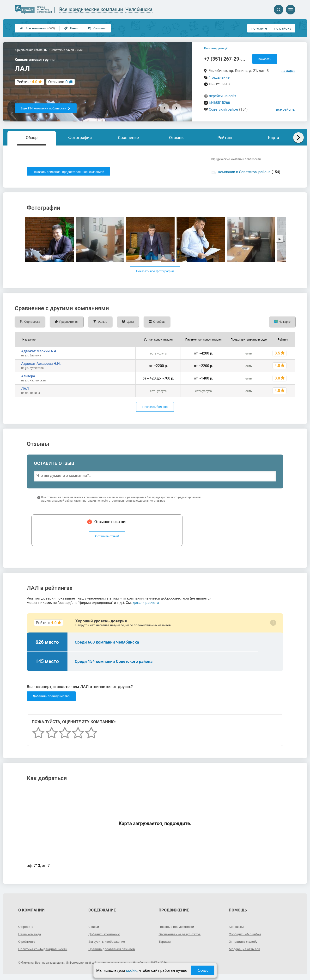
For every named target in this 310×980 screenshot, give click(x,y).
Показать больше (155, 408)
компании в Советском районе (244, 172)
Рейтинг (225, 138)
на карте (288, 71)
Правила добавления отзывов (112, 950)
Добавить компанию (105, 935)
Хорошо (202, 971)
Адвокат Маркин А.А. (39, 352)
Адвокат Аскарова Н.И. (41, 365)
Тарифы (165, 942)
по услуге (259, 28)
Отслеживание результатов (180, 935)
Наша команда (30, 935)
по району (283, 28)
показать (265, 59)
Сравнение (128, 138)
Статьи (94, 928)
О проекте (26, 928)
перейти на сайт (223, 96)
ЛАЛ (25, 390)
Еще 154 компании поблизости (46, 108)
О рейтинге (27, 942)
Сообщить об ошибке (246, 935)
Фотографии (80, 138)
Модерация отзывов (245, 950)
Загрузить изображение (107, 942)
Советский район (223, 109)
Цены (71, 28)
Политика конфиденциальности (44, 950)
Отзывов (58, 82)
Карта (274, 138)
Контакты (237, 928)
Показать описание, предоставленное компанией (68, 172)
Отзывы (97, 28)
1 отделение (219, 77)
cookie (132, 971)
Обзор (32, 138)
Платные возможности (177, 928)
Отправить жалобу (244, 942)
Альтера (28, 377)
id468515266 (219, 103)
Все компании (37, 28)
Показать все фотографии (155, 272)
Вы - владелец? (216, 48)
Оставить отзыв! (107, 537)
